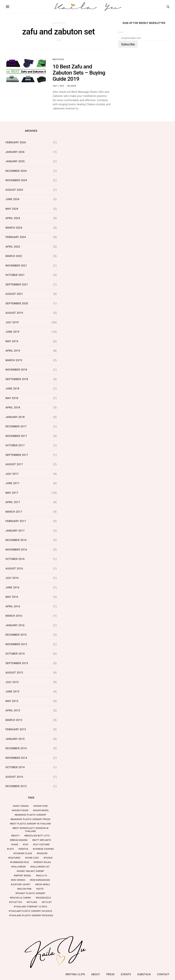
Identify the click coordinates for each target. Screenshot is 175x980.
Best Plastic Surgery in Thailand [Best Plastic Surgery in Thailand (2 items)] (31, 824)
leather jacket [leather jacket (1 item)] (21, 884)
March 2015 (14, 720)
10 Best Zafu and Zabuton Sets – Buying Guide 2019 (79, 73)
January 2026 (15, 152)
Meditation (58, 59)
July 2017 (12, 474)
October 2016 (15, 559)
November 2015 (16, 644)
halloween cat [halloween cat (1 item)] (41, 867)
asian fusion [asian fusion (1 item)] (21, 810)
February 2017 (16, 521)
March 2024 (14, 228)
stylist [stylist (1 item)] (47, 902)
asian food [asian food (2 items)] (41, 806)
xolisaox (72, 86)
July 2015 (12, 682)
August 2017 (14, 464)
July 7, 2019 (58, 86)
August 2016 (14, 569)
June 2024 (12, 199)
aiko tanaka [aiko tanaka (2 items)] (22, 806)
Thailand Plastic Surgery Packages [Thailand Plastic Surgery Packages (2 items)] (32, 916)
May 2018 (12, 398)
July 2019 (12, 322)
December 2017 (16, 426)
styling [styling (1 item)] (33, 902)
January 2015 (15, 739)
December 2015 (16, 635)
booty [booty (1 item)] (16, 836)
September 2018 (17, 379)
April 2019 (13, 351)
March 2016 (14, 616)
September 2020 (17, 303)
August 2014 (14, 777)
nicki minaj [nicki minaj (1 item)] (43, 884)
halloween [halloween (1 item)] (19, 867)
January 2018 (15, 417)
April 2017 (13, 502)
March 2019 (14, 360)
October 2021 (15, 275)
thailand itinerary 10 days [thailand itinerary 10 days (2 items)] (31, 907)
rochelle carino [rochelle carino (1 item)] (21, 898)
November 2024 (16, 180)
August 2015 (14, 673)
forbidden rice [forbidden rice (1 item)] (20, 862)
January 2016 (15, 625)
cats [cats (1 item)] (11, 849)
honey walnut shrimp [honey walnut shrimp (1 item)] (31, 871)
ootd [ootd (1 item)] (41, 889)
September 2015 (17, 663)
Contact (163, 974)
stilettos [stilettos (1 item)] (16, 902)
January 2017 (15, 531)
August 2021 (14, 294)
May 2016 (12, 597)
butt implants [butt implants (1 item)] (42, 840)
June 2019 (12, 332)
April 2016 (13, 606)
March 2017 (14, 512)
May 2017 (12, 493)
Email (121, 32)
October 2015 (15, 654)
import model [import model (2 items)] (23, 876)
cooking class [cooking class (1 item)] (23, 853)
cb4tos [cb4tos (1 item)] (24, 849)
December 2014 (16, 748)
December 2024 (16, 171)
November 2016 (16, 550)
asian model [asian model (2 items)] (42, 810)
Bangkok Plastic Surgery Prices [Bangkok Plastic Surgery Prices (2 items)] (31, 819)
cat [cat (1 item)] (26, 845)
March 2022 (14, 256)
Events (126, 974)
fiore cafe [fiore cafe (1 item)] (33, 858)
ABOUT (96, 974)
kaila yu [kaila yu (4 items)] (42, 876)
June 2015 (12, 692)
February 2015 (16, 729)
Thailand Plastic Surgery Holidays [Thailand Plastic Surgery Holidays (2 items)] (31, 911)
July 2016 (12, 578)
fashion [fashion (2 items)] (43, 853)
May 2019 (12, 341)
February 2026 (16, 142)
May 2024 (12, 209)
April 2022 (13, 247)
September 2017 (17, 455)
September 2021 (17, 285)
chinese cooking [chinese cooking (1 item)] (44, 849)
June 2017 (12, 483)
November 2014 (16, 758)
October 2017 (15, 445)
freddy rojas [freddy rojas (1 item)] (43, 862)
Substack (144, 974)
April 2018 (13, 408)
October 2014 (15, 767)
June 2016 (12, 587)
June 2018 (12, 389)
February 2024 (16, 237)
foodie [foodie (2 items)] (49, 858)
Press (110, 974)
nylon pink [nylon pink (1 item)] (25, 889)
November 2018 (16, 370)
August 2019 (14, 313)
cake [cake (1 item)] (15, 845)
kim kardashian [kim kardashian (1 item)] (41, 880)
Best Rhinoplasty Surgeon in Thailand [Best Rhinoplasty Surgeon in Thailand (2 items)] (31, 830)
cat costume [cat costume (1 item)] (42, 845)
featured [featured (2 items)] (15, 858)
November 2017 (16, 436)
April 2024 (13, 218)
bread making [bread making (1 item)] (19, 840)
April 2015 (13, 710)
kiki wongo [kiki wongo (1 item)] (19, 880)
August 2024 (14, 190)
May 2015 (12, 701)
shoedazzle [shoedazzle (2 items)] (44, 898)
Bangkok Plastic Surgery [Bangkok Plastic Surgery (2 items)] (31, 815)
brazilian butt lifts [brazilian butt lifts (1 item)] (38, 836)
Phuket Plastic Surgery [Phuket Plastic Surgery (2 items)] (31, 893)
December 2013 (16, 786)
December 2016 (16, 540)
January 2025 (15, 161)
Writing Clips (75, 974)
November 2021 (16, 266)
